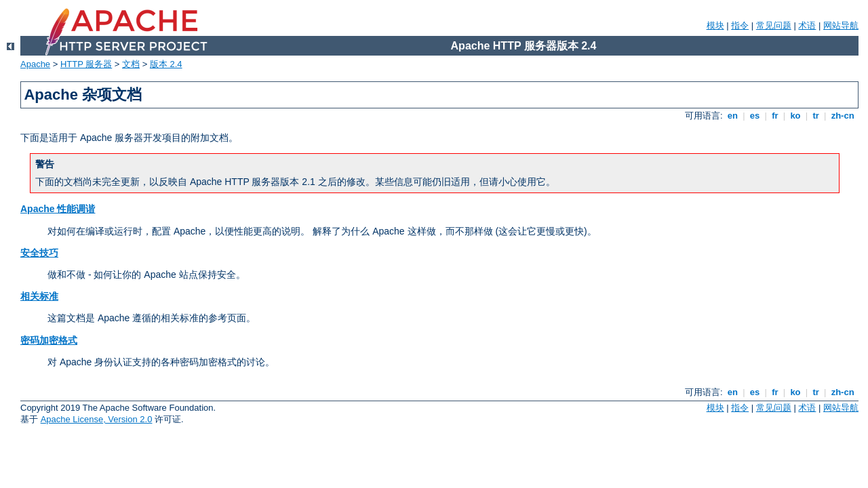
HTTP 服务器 (86, 64)
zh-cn (843, 116)
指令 (740, 25)
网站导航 (841, 25)
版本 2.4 (166, 64)
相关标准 (39, 296)
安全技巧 (39, 253)
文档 (131, 64)
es (755, 116)
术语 (807, 25)
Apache (35, 64)
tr (816, 116)
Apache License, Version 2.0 (97, 419)
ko (795, 116)
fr (775, 116)
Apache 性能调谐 (58, 209)
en (732, 116)
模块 (715, 25)
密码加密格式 (49, 340)
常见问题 (774, 25)
